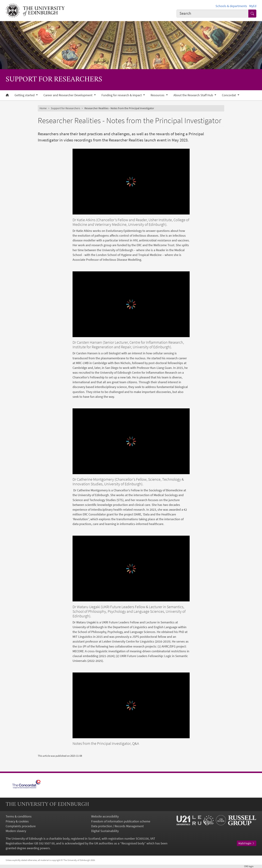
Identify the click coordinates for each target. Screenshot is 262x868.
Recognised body (133, 843)
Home (43, 108)
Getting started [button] (25, 95)
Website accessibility (105, 816)
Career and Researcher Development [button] (68, 95)
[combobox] (213, 14)
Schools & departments (231, 6)
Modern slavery (16, 831)
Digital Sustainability (105, 831)
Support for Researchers (66, 108)
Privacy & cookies (17, 821)
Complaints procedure (21, 826)
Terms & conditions (19, 816)
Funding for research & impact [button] (122, 95)
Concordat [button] (229, 95)
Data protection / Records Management (117, 826)
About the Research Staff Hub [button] (194, 95)
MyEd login (247, 843)
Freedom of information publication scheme (121, 821)
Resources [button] (158, 95)
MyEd (253, 6)
